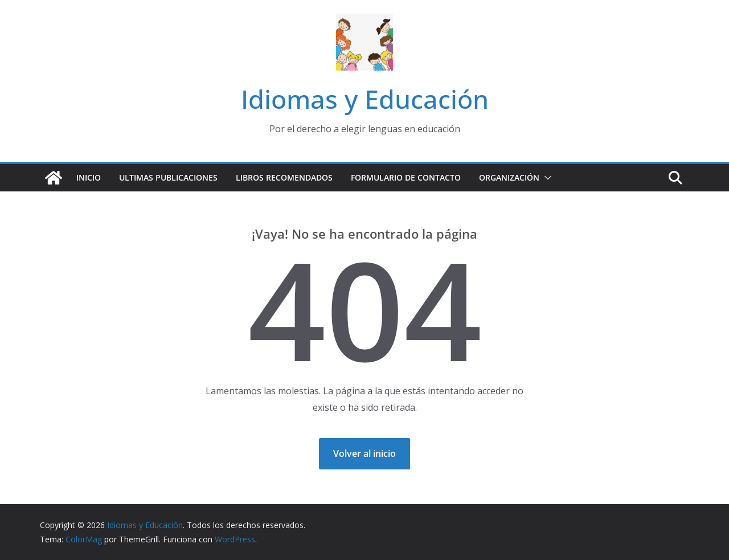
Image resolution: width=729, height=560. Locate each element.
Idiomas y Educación (365, 99)
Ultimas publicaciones (168, 177)
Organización (509, 177)
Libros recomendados (284, 177)
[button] (546, 178)
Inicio (89, 177)
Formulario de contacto (406, 177)
